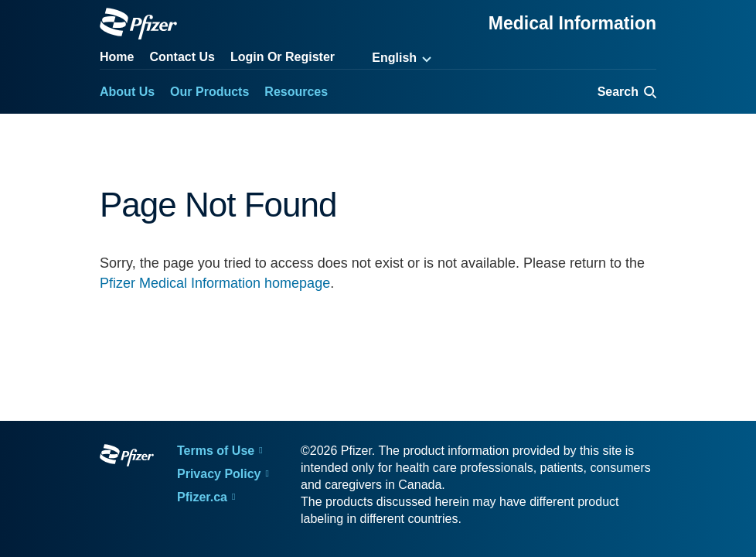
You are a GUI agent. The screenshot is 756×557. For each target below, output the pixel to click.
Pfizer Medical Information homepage (215, 283)
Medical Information (572, 23)
